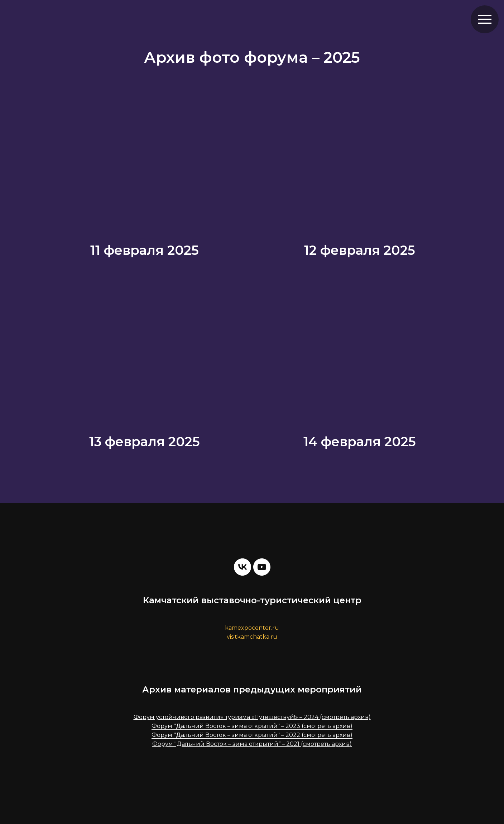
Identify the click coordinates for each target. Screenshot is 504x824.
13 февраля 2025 (145, 442)
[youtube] (262, 567)
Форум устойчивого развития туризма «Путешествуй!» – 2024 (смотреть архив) (252, 717)
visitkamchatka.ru (252, 637)
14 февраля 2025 (360, 442)
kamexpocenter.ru (252, 628)
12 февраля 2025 (360, 250)
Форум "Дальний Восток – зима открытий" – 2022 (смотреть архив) (252, 735)
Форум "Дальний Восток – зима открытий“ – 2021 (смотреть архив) (252, 744)
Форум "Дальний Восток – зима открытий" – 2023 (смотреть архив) (252, 726)
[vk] (243, 567)
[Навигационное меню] (485, 19)
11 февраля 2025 (145, 250)
